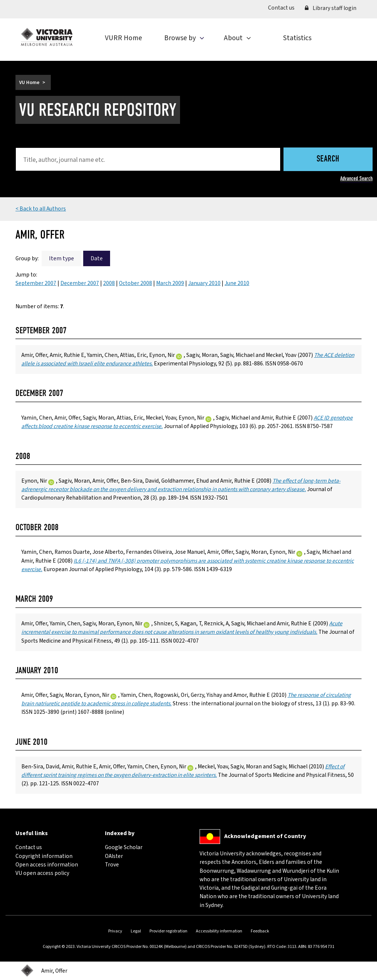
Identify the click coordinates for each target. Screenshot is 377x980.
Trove (112, 865)
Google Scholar (124, 847)
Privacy (115, 931)
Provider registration (168, 931)
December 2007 (80, 283)
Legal (136, 931)
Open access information (47, 865)
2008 (109, 283)
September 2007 (36, 283)
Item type (61, 258)
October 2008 (135, 283)
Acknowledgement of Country (265, 836)
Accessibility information (219, 931)
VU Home (29, 82)
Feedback (260, 931)
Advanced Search (356, 178)
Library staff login (331, 8)
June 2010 (237, 283)
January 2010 (204, 283)
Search (328, 159)
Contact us (284, 8)
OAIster (114, 856)
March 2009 (170, 283)
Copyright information (44, 856)
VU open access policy (42, 873)
